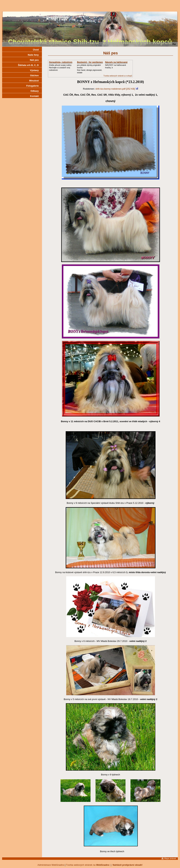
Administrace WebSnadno (51, 865)
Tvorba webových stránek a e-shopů (118, 76)
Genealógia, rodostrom (61, 62)
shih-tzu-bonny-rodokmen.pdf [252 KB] (115, 89)
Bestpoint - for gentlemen (90, 62)
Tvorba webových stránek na (88, 865)
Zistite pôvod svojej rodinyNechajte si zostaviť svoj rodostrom (60, 68)
